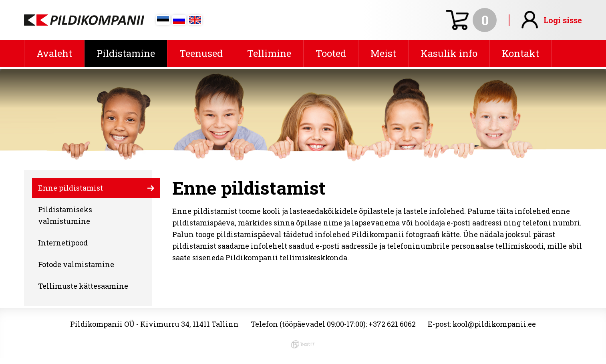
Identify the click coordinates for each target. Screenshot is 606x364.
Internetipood (63, 243)
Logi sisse (563, 20)
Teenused (201, 53)
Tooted (331, 53)
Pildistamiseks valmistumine (65, 215)
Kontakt (520, 53)
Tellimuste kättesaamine (83, 286)
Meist (383, 53)
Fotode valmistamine (76, 264)
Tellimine (269, 53)
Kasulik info (449, 53)
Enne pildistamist (70, 188)
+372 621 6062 (392, 324)
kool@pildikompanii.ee (494, 324)
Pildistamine (126, 53)
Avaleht (54, 53)
